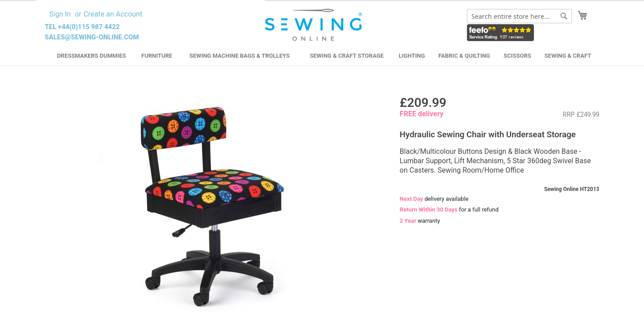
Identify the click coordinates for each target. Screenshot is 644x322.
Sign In (60, 14)
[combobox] (519, 16)
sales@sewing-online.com (92, 37)
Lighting (412, 56)
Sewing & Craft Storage (347, 56)
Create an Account (113, 14)
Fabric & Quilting (464, 56)
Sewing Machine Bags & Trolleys (239, 56)
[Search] (564, 16)
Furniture (157, 56)
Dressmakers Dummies (91, 56)
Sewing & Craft (568, 56)
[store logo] (315, 25)
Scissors (517, 56)
